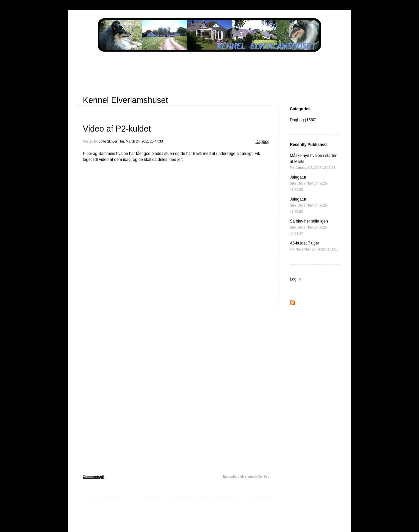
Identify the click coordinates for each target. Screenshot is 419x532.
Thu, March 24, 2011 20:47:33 (141, 141)
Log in (295, 279)
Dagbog (262, 142)
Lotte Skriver (108, 141)
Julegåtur (308, 183)
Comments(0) (94, 477)
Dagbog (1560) (303, 120)
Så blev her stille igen (309, 227)
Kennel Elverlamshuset (126, 100)
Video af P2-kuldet (117, 129)
